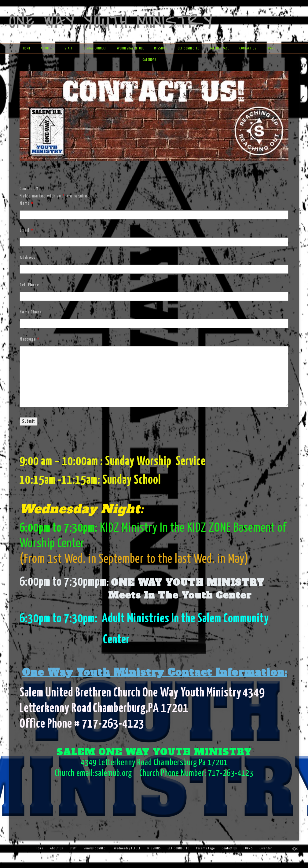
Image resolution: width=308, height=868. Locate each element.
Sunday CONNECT (95, 48)
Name (26, 203)
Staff (69, 48)
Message (29, 339)
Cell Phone (29, 285)
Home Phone (31, 312)
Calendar (149, 60)
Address (28, 258)
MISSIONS (161, 48)
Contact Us (248, 48)
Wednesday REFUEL (130, 48)
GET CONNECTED (189, 48)
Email (26, 231)
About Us (48, 48)
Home (27, 48)
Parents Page (219, 48)
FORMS (271, 48)
